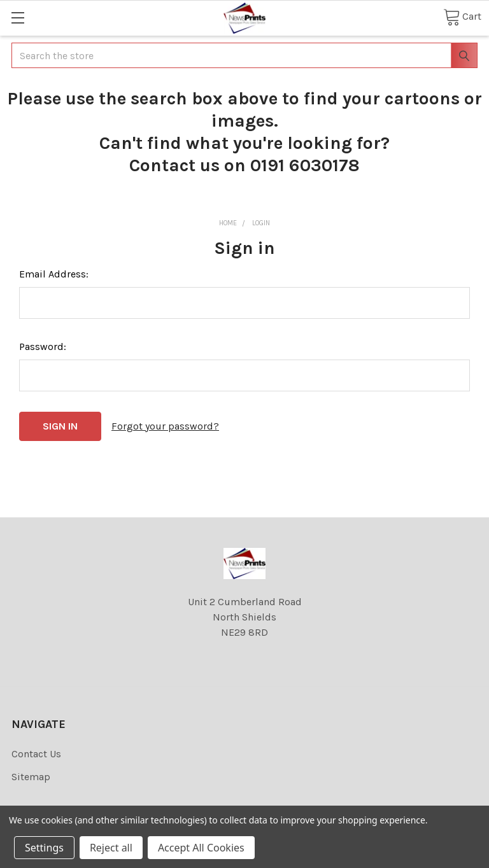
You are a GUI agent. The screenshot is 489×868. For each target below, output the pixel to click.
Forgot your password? (165, 426)
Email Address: (54, 274)
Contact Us (36, 754)
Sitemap (31, 777)
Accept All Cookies (201, 848)
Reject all (111, 848)
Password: (43, 346)
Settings (44, 848)
